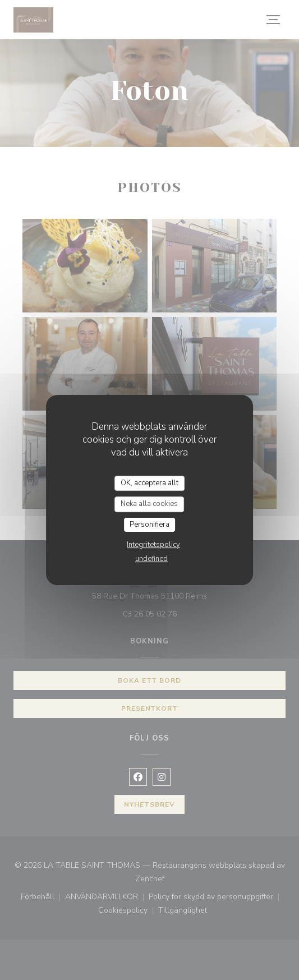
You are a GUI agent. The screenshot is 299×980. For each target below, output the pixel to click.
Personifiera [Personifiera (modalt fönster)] (150, 524)
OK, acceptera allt (150, 483)
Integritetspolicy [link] (153, 545)
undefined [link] (151, 559)
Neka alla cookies (149, 504)
